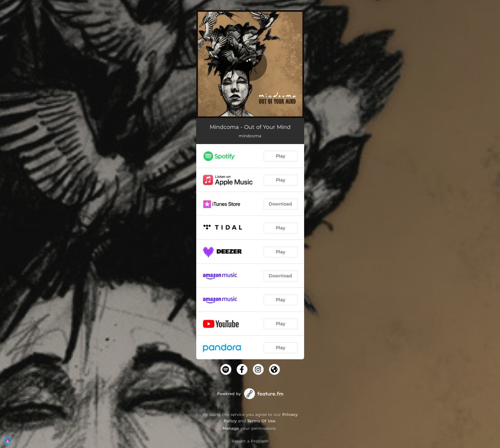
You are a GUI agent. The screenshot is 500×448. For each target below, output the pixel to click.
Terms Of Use (261, 421)
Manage (231, 428)
